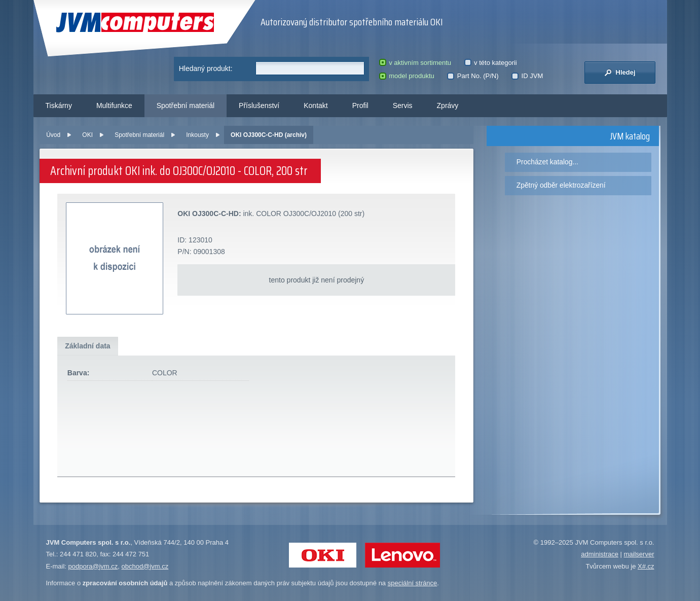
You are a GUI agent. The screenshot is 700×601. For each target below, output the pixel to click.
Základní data (87, 346)
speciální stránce (413, 583)
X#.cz (646, 566)
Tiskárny (59, 105)
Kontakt (316, 105)
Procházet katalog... (547, 162)
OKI (87, 135)
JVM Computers (135, 23)
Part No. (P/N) (473, 76)
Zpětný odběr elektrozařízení (561, 185)
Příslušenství (259, 105)
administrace (600, 554)
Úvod (53, 135)
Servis (403, 105)
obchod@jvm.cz (145, 566)
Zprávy (448, 105)
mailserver (639, 554)
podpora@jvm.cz (93, 566)
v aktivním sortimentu (415, 63)
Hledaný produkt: (206, 68)
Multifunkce (114, 105)
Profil (360, 105)
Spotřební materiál (186, 105)
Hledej (620, 73)
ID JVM (527, 76)
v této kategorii (491, 63)
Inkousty (197, 135)
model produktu (407, 76)
